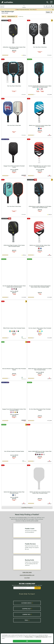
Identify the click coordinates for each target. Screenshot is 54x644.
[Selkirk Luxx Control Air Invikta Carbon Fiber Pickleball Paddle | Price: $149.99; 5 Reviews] (40, 117)
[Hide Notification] (53, 10)
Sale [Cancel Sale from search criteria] (4, 16)
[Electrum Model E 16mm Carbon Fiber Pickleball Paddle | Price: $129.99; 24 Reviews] (14, 361)
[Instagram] (27, 598)
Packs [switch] (49, 12)
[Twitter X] (22, 598)
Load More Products (27, 508)
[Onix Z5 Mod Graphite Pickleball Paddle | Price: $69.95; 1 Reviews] (14, 443)
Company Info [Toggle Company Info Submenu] (27, 614)
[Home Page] (7, 2)
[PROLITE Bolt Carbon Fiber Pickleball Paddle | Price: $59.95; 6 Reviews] (14, 320)
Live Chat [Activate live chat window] (27, 578)
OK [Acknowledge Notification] (27, 641)
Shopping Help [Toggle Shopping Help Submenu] (27, 609)
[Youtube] (32, 598)
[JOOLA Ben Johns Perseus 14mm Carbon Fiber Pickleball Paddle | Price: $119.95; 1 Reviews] (14, 38)
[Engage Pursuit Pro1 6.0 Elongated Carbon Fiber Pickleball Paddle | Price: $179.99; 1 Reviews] (14, 402)
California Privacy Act (41, 637)
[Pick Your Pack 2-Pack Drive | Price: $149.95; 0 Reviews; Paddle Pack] (14, 197)
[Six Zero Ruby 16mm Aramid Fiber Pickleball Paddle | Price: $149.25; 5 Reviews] (40, 402)
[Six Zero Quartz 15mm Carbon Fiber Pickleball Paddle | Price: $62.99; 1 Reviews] (40, 320)
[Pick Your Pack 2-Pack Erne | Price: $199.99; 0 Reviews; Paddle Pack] (40, 38)
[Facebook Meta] (16, 598)
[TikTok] (38, 598)
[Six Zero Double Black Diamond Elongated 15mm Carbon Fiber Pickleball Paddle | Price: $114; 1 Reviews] (40, 279)
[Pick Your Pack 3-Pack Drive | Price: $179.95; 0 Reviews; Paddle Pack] (14, 77)
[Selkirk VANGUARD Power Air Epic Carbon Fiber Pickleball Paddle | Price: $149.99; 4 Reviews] (40, 443)
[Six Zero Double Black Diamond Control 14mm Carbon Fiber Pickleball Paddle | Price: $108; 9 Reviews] (14, 279)
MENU (52, 2)
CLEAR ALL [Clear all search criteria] (21, 16)
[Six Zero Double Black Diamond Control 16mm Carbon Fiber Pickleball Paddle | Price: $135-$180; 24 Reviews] (40, 77)
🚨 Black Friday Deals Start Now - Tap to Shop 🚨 (26, 10)
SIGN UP (38, 588)
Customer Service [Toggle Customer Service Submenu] (27, 603)
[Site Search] (47, 2)
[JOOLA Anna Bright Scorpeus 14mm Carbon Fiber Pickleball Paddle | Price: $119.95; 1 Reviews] (14, 237)
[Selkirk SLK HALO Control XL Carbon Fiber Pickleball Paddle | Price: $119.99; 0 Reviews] (14, 485)
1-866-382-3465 (27, 572)
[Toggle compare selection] (47, 7)
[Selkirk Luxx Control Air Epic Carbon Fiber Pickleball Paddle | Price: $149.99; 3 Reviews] (40, 237)
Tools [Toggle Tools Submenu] (27, 620)
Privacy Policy (29, 637)
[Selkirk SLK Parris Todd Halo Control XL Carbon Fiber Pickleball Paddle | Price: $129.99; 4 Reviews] (40, 361)
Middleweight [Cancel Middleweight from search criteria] (12, 16)
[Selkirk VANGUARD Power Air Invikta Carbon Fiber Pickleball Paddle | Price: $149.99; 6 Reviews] (40, 158)
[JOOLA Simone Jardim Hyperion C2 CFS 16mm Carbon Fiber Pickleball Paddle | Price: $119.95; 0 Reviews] (40, 197)
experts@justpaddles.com (27, 575)
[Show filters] (2, 7)
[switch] (51, 7)
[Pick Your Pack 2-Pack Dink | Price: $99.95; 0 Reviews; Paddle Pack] (14, 117)
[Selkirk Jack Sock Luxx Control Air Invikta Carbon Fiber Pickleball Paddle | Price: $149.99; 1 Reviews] (40, 485)
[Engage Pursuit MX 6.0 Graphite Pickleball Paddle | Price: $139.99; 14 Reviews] (14, 158)
